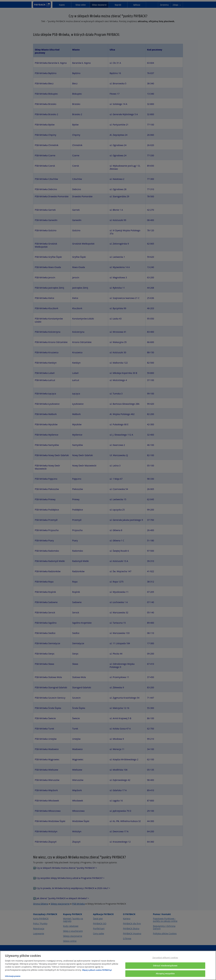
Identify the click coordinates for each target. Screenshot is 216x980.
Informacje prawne (13, 976)
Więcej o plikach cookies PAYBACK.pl (97, 970)
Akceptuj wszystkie (165, 973)
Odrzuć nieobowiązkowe (165, 966)
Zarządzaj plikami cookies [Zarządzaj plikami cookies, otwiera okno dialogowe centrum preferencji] (165, 958)
